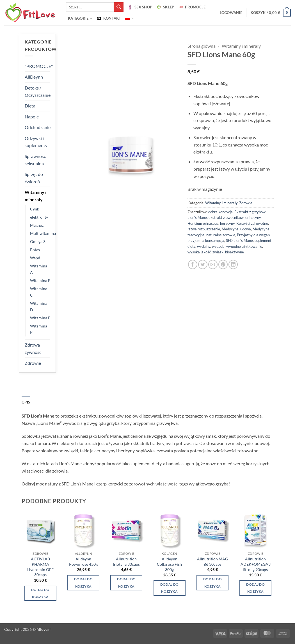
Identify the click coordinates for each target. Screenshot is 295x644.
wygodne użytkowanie (244, 246)
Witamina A (39, 269)
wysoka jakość (199, 252)
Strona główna (202, 46)
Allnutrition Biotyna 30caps (126, 562)
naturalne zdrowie (221, 235)
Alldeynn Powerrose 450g (83, 562)
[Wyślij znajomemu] (213, 264)
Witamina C (39, 292)
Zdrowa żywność (33, 348)
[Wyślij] (119, 7)
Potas (35, 250)
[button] (231, 13)
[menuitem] (130, 18)
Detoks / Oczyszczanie (38, 91)
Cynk (35, 209)
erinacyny (253, 217)
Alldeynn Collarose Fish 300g (169, 564)
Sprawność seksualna (35, 160)
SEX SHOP (140, 7)
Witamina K (39, 329)
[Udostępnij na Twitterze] (203, 264)
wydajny (204, 246)
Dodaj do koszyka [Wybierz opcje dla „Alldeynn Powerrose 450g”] (83, 583)
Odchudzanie (38, 127)
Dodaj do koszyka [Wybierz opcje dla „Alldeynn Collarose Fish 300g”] (170, 588)
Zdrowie (33, 363)
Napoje (32, 117)
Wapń (35, 258)
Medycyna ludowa (236, 229)
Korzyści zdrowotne (252, 223)
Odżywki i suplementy (36, 142)
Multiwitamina (43, 233)
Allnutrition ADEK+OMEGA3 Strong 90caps (256, 564)
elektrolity (39, 217)
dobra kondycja (220, 212)
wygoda (218, 246)
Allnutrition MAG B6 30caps (212, 562)
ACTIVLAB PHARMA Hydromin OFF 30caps (40, 567)
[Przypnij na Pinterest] (223, 264)
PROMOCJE (192, 7)
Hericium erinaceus (203, 223)
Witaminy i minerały (36, 196)
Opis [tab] (26, 402)
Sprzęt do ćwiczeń (34, 178)
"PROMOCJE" (39, 66)
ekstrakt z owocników (226, 217)
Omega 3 (38, 241)
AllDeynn (34, 77)
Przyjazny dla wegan (253, 235)
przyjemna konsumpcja (206, 240)
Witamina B (40, 280)
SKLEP (165, 7)
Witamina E (40, 318)
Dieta (30, 106)
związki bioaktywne (228, 252)
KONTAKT (109, 18)
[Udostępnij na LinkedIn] (233, 264)
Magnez (37, 225)
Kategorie (80, 18)
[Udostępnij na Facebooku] (193, 264)
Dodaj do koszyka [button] (40, 593)
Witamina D (39, 306)
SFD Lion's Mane (239, 240)
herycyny (227, 223)
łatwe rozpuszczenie (204, 229)
